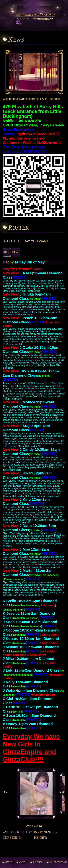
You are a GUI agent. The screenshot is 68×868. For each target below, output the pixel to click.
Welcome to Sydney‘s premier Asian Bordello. (32, 99)
